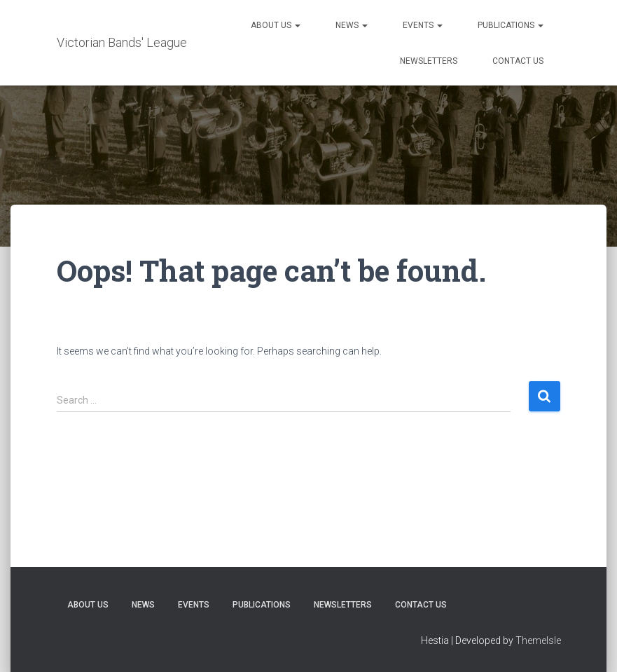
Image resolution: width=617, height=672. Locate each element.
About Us (276, 25)
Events (423, 25)
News (352, 25)
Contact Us (518, 61)
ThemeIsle (538, 640)
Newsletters (429, 61)
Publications (511, 25)
